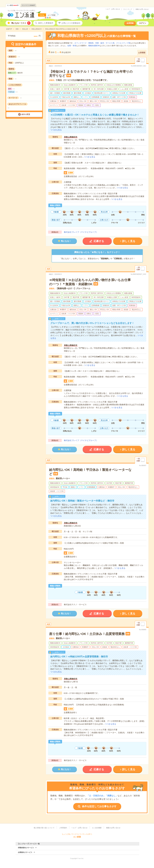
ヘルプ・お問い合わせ (113, 9)
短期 (69, 46)
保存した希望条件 (46, 23)
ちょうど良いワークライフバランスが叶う (22, 11)
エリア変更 (52, 15)
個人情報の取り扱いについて (44, 828)
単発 (74, 46)
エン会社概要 (97, 828)
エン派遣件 (13, 5)
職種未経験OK (94, 46)
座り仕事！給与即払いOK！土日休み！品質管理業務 (87, 634)
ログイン (143, 23)
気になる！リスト (21, 23)
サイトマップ (128, 9)
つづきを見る (56, 130)
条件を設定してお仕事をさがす (99, 806)
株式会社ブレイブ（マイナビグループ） (81, 232)
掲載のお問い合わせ (142, 9)
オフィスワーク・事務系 (84, 43)
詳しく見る (129, 241)
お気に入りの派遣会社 (71, 23)
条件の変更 (26, 114)
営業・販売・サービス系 (105, 43)
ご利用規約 (63, 828)
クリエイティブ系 (123, 43)
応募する (99, 241)
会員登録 (130, 23)
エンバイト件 (28, 5)
